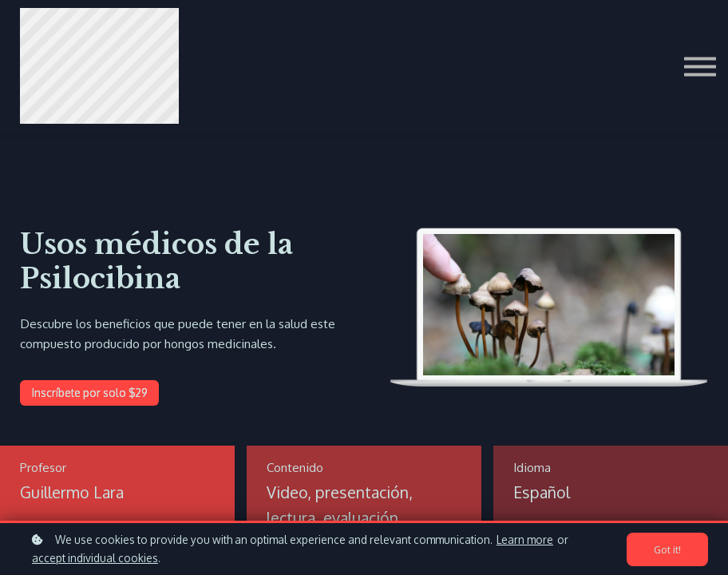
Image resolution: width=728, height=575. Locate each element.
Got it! (667, 549)
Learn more (525, 539)
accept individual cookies (95, 558)
